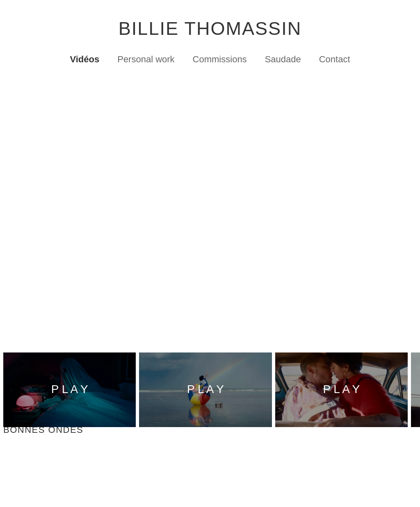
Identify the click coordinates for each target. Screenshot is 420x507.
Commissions (220, 61)
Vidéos (84, 61)
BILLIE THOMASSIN (210, 30)
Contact (335, 61)
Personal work (146, 61)
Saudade (283, 61)
